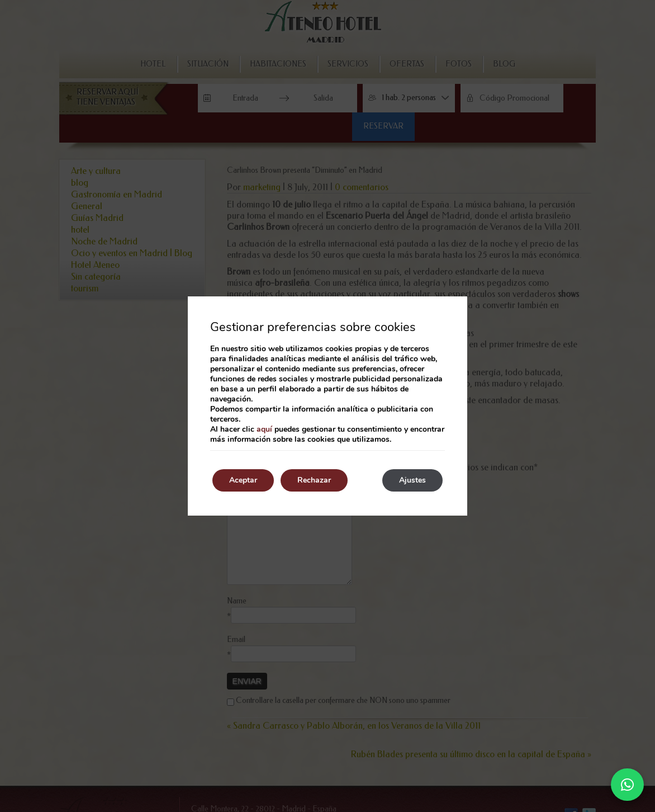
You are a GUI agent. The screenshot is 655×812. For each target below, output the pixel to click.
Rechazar (314, 480)
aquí (264, 429)
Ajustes (412, 480)
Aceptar (243, 480)
